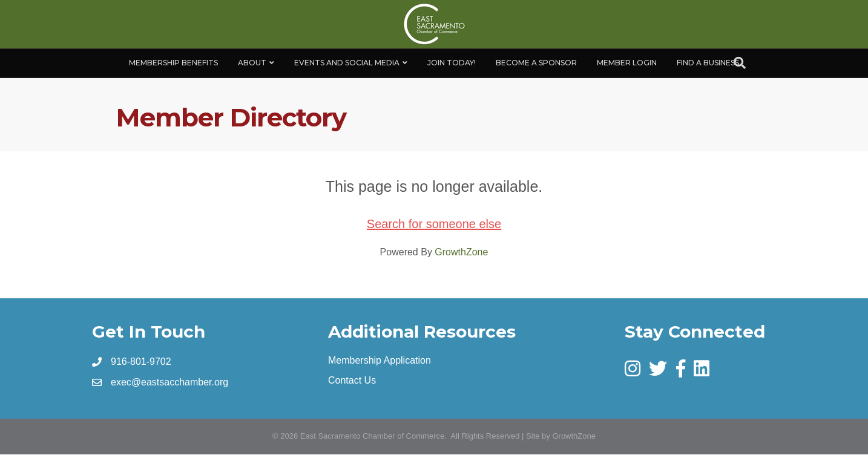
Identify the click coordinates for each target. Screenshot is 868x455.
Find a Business (708, 63)
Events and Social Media (347, 63)
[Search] (740, 63)
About (252, 63)
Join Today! (452, 63)
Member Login (627, 63)
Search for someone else (434, 224)
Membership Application (380, 360)
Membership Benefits (173, 63)
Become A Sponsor (536, 63)
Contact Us (352, 380)
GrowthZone (461, 252)
